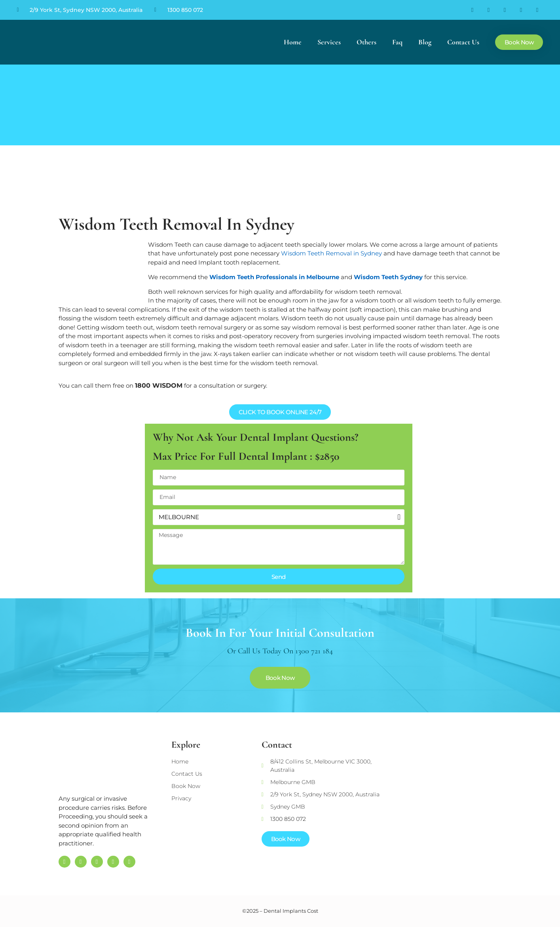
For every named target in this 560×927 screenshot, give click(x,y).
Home (293, 42)
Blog (425, 42)
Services (329, 42)
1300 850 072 (185, 10)
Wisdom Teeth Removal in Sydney (331, 253)
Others (366, 42)
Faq (397, 42)
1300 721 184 (314, 651)
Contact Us (463, 42)
